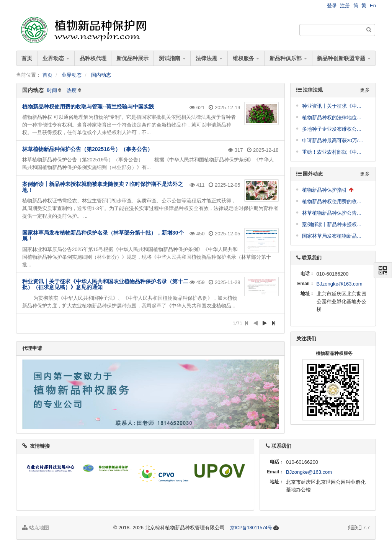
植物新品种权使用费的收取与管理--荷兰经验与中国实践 (88, 107)
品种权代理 (93, 58)
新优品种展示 (132, 58)
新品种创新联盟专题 (344, 58)
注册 (345, 6)
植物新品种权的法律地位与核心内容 (334, 117)
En (373, 6)
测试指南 (172, 58)
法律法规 (209, 58)
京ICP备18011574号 (251, 528)
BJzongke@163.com (340, 284)
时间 (52, 90)
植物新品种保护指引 (324, 190)
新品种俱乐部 (288, 58)
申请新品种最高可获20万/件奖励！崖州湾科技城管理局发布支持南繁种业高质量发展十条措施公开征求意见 (334, 140)
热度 (72, 90)
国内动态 (101, 75)
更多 (365, 90)
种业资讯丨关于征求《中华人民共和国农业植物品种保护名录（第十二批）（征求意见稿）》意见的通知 (105, 284)
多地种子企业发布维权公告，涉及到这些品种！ (334, 129)
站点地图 (36, 528)
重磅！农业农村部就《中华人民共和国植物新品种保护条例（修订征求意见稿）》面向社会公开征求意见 (334, 152)
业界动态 (56, 58)
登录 (332, 6)
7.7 (359, 528)
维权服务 (246, 58)
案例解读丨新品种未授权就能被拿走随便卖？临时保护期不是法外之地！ (103, 187)
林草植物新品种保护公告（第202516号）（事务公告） (87, 149)
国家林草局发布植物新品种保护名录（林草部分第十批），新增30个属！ (103, 236)
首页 (27, 58)
